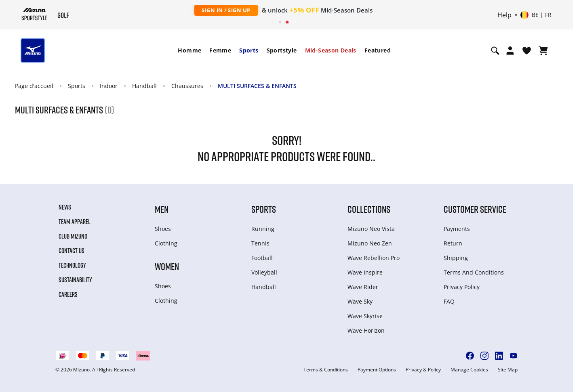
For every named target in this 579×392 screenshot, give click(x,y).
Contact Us (72, 251)
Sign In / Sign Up (226, 10)
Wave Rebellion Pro (374, 258)
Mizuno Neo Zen (370, 243)
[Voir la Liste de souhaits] (527, 50)
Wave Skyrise (365, 316)
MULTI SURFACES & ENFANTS (257, 86)
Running (263, 229)
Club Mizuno (73, 236)
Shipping (456, 258)
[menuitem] (189, 50)
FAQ (449, 301)
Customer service (475, 209)
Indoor (109, 86)
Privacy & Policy (423, 370)
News (65, 207)
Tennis (260, 243)
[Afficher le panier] (543, 50)
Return (453, 243)
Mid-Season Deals (331, 50)
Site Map (508, 370)
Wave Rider (363, 287)
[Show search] (495, 50)
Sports (249, 50)
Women (167, 266)
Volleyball (264, 272)
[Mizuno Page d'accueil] (35, 14)
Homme (189, 50)
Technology (72, 265)
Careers (68, 294)
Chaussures (187, 86)
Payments (457, 229)
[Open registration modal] (510, 50)
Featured (378, 50)
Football (262, 258)
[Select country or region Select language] (536, 15)
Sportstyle (282, 50)
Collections (369, 209)
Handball (144, 86)
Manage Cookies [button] (469, 370)
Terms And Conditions (474, 272)
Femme (220, 50)
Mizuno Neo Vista (371, 229)
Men (162, 209)
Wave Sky (360, 301)
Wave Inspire (365, 272)
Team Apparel (75, 222)
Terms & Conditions (326, 370)
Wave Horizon (366, 330)
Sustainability (75, 280)
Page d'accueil (34, 86)
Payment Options (377, 370)
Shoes (163, 229)
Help (504, 15)
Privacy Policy (462, 287)
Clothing (166, 243)
